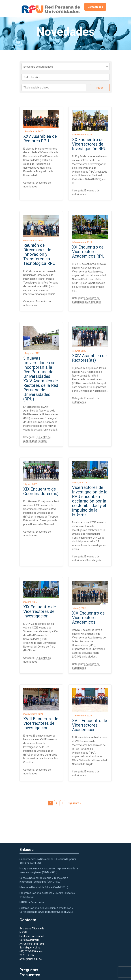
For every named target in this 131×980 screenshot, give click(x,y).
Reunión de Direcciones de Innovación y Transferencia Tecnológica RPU (39, 254)
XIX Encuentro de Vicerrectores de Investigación (40, 612)
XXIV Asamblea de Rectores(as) (89, 358)
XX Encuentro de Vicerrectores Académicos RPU (88, 252)
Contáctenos (95, 7)
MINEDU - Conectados (32, 902)
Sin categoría (94, 302)
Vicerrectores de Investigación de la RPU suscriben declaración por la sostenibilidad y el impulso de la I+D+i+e (90, 501)
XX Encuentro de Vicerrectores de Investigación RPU (89, 144)
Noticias (42, 441)
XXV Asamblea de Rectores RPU (40, 139)
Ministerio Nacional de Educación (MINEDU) (44, 887)
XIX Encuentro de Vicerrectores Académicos (88, 618)
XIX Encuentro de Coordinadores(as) (41, 491)
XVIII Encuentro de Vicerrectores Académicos (90, 725)
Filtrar (100, 88)
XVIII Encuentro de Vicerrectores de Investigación (41, 723)
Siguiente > (74, 803)
